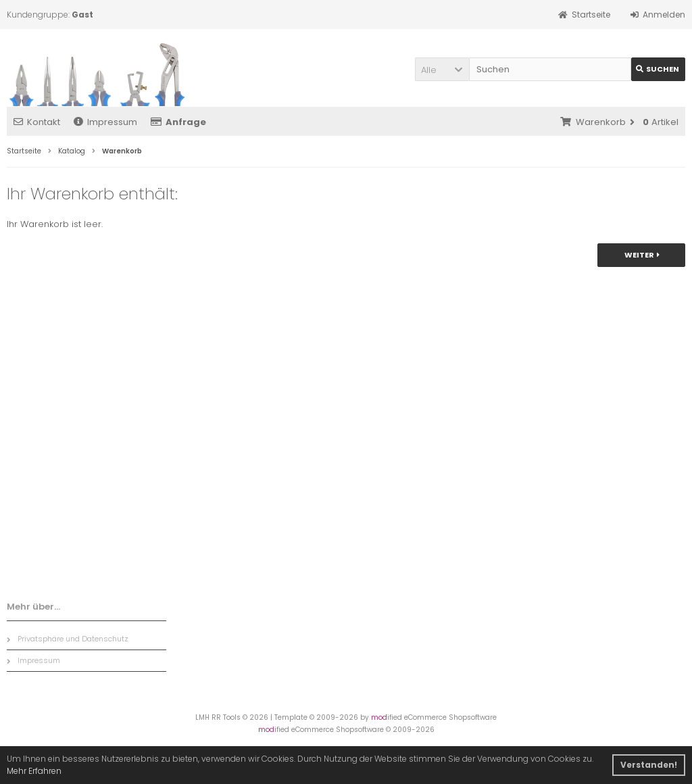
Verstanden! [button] (649, 765)
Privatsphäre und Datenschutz (68, 639)
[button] (442, 69)
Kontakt (37, 122)
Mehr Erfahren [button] (34, 771)
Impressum (105, 122)
